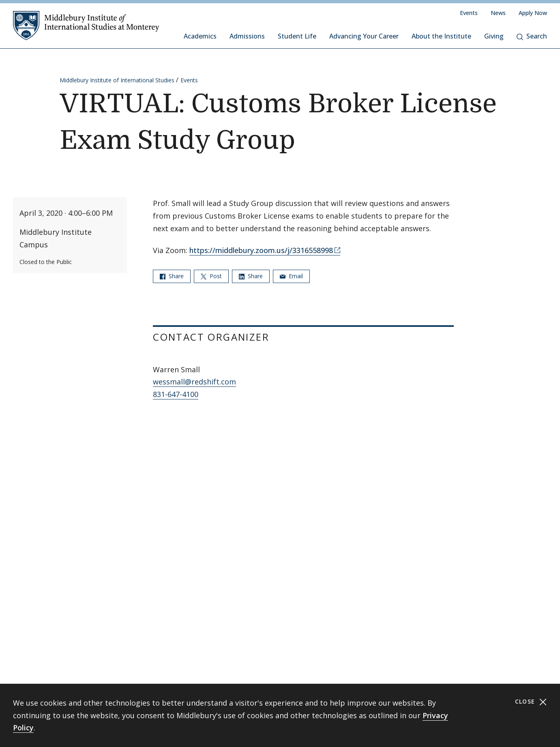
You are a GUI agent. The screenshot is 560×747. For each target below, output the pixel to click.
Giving (494, 36)
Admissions (247, 36)
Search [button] (532, 36)
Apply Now (533, 13)
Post (211, 276)
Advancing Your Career (364, 36)
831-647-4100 (176, 394)
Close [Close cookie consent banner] (531, 702)
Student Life (297, 36)
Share (172, 276)
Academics (200, 36)
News (498, 13)
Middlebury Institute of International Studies (117, 80)
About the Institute (441, 36)
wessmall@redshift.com (194, 382)
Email (291, 276)
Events (469, 13)
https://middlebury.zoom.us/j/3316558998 (261, 250)
